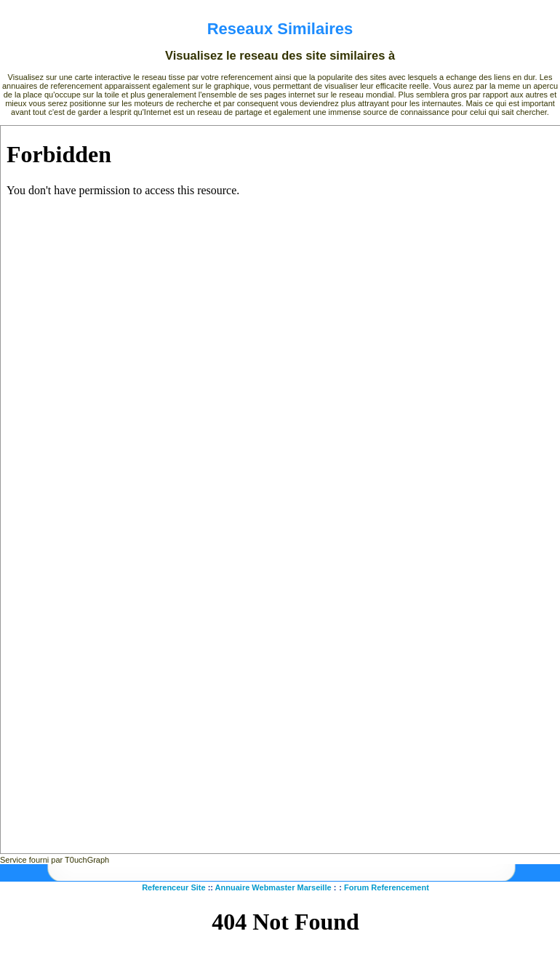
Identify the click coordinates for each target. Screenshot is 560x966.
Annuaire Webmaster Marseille (273, 887)
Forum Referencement (387, 887)
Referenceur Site (173, 887)
